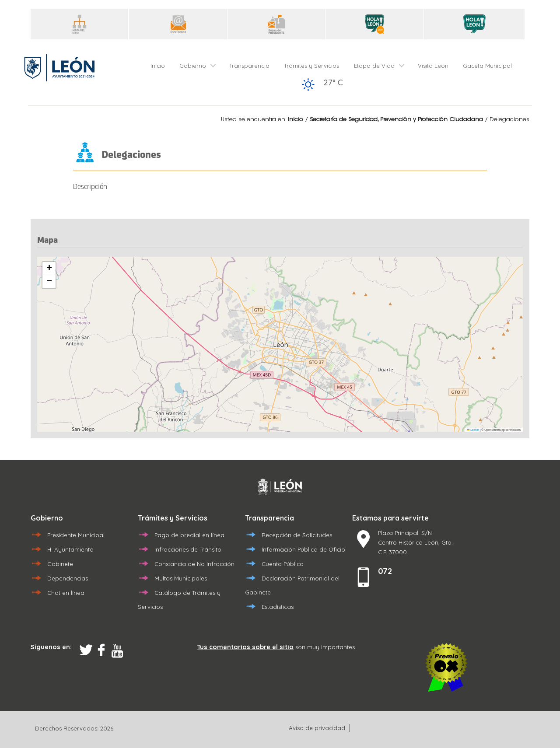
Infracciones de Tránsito (188, 549)
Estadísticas (278, 607)
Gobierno (193, 66)
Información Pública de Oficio (303, 549)
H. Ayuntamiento (70, 549)
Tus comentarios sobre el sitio (245, 647)
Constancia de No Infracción (194, 564)
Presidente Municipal (76, 535)
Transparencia (249, 66)
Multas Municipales (181, 578)
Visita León (433, 66)
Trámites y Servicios (311, 66)
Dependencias (68, 578)
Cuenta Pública (283, 564)
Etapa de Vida (374, 66)
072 (385, 571)
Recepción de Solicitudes (297, 535)
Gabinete (60, 564)
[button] (49, 269)
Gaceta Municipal (487, 66)
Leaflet (473, 430)
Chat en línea (66, 593)
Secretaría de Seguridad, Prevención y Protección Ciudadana (396, 120)
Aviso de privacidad (317, 728)
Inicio (158, 66)
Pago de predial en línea (189, 535)
